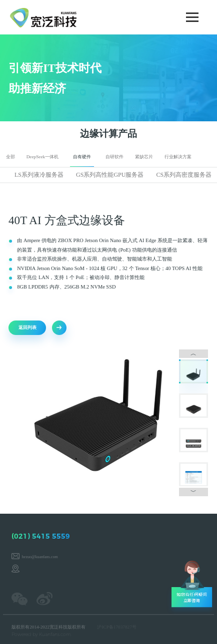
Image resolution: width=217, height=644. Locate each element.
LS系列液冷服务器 (39, 175)
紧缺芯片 (144, 157)
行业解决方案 (178, 157)
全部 (10, 157)
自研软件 (114, 157)
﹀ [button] (191, 487)
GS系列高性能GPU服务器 (110, 175)
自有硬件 (82, 157)
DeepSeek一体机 (43, 157)
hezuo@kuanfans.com (40, 557)
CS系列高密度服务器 (184, 175)
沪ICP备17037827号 (116, 627)
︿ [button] (191, 353)
